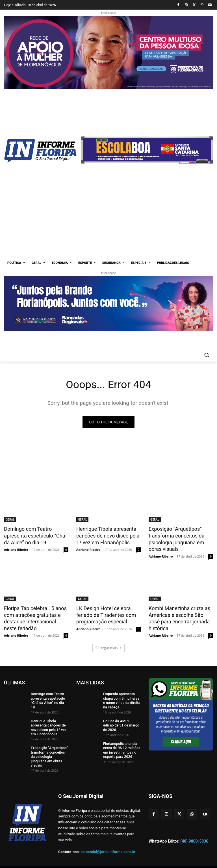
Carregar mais (109, 645)
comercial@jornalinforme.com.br (108, 837)
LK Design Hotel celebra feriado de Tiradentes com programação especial (104, 613)
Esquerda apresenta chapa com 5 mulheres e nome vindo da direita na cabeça (122, 697)
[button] (206, 355)
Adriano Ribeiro (16, 548)
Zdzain (92, 860)
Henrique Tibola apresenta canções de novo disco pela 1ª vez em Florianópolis (106, 535)
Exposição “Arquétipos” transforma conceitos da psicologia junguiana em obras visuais (175, 538)
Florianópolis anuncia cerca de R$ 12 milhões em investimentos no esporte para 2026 (121, 744)
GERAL (10, 520)
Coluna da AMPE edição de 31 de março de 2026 (121, 718)
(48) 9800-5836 (194, 826)
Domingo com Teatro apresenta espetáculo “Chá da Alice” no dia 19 (36, 535)
